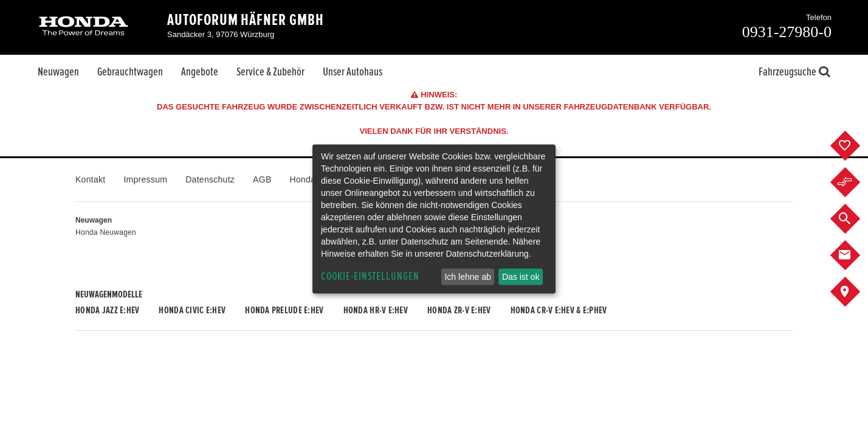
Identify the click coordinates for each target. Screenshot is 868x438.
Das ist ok (521, 277)
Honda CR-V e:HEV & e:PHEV (559, 310)
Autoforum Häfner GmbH (246, 20)
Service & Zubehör (270, 72)
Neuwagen (58, 72)
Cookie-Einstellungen (370, 276)
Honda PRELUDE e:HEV (284, 310)
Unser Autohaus (353, 72)
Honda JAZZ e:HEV (107, 310)
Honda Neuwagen (106, 232)
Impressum (145, 179)
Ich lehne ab (467, 277)
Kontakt (90, 179)
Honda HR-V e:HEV (376, 310)
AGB (262, 179)
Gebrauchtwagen (130, 72)
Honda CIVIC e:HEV (192, 310)
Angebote (200, 72)
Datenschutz (210, 179)
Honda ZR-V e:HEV (459, 310)
